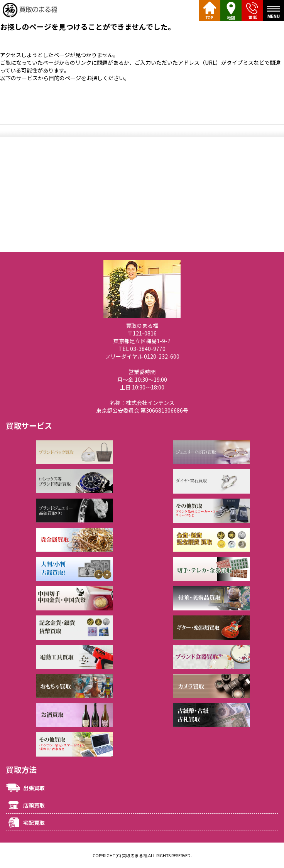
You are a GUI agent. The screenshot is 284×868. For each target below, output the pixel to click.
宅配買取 (34, 822)
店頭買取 (34, 805)
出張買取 (34, 788)
